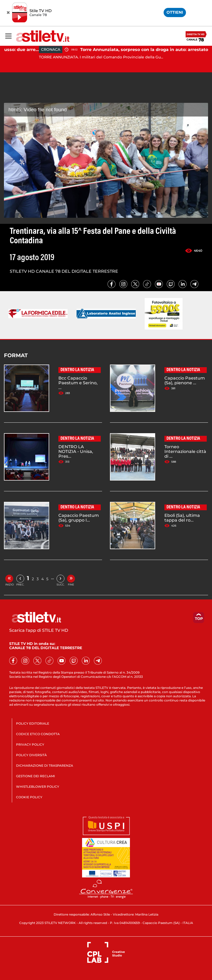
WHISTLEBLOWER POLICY (38, 787)
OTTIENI (175, 12)
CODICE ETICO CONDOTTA (38, 734)
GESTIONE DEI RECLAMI (36, 776)
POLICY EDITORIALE (33, 723)
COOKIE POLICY (29, 797)
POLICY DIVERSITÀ (31, 755)
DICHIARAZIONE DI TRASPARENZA (45, 766)
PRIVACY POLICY (30, 744)
